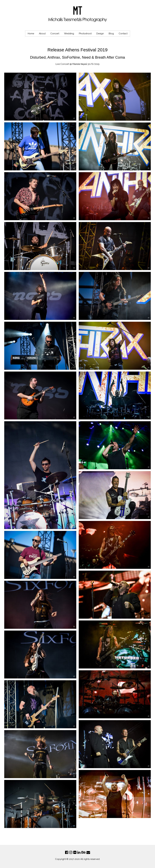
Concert (55, 34)
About (42, 34)
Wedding (69, 34)
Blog (111, 34)
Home (31, 34)
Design (100, 34)
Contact (123, 34)
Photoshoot (85, 34)
